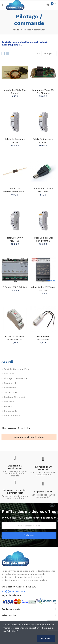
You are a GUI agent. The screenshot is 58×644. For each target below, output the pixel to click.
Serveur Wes (10, 392)
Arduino (8, 406)
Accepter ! (46, 638)
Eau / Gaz (9, 374)
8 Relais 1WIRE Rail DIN (15, 287)
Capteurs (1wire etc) (14, 397)
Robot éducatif (12, 416)
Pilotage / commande (15, 378)
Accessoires (10, 388)
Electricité (9, 402)
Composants (11, 411)
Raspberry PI (11, 383)
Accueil (7, 362)
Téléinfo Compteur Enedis (18, 369)
